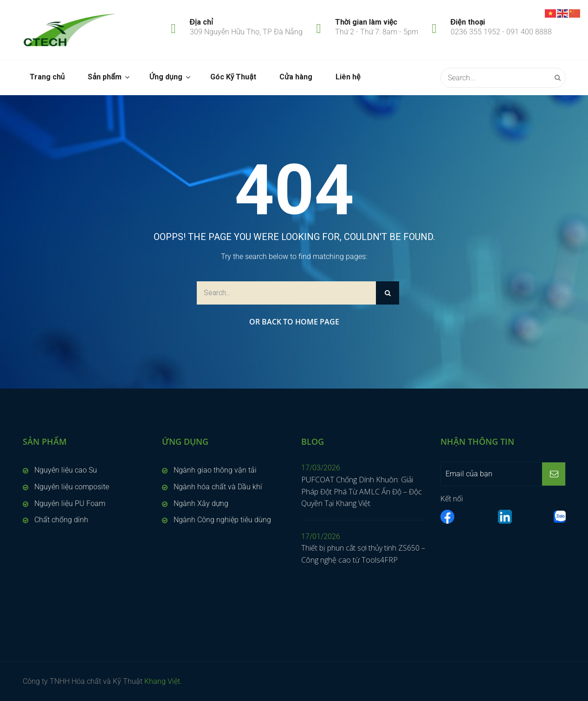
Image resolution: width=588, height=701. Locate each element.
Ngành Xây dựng (201, 503)
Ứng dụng (166, 77)
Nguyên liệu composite (72, 487)
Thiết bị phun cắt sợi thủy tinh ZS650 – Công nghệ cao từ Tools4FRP (363, 554)
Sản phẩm (104, 77)
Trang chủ (47, 77)
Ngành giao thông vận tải (215, 470)
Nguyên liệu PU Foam (70, 503)
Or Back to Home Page (294, 322)
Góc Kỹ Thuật (233, 77)
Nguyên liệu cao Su (66, 470)
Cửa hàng (296, 77)
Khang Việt (162, 681)
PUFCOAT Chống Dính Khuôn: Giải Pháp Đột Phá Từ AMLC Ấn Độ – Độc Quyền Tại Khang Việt (362, 491)
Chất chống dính (61, 520)
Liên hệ (348, 77)
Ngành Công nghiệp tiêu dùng (222, 520)
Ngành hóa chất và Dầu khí (218, 487)
